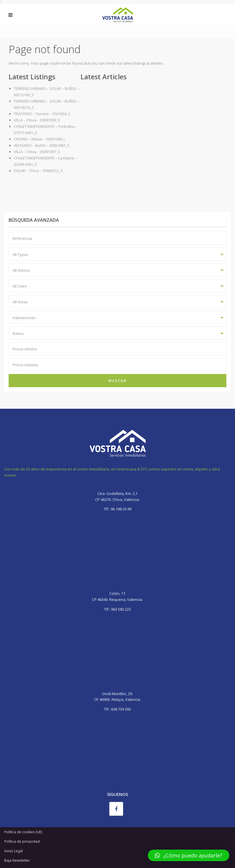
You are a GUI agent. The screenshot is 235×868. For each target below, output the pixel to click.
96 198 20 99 (121, 509)
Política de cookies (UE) (23, 832)
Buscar (117, 381)
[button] (189, 855)
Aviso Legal (14, 851)
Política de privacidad (22, 841)
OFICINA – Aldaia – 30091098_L (40, 139)
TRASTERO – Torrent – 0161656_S (42, 114)
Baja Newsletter (17, 860)
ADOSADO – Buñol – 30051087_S (42, 145)
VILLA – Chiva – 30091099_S (37, 120)
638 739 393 (121, 709)
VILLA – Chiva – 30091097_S (37, 152)
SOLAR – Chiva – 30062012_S (38, 171)
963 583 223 (121, 609)
